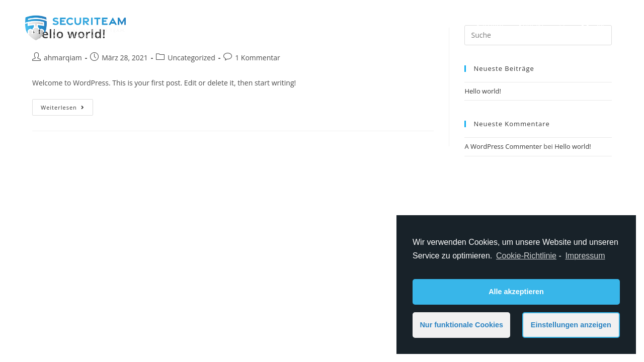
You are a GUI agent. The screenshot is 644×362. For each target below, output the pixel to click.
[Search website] (563, 25)
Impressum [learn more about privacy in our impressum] (585, 256)
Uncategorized (191, 58)
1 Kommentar (258, 58)
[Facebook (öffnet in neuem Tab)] (585, 25)
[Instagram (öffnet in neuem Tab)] (600, 25)
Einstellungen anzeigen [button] (571, 325)
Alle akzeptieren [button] (516, 292)
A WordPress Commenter (503, 146)
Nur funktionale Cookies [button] (461, 325)
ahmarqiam (63, 58)
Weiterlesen (63, 107)
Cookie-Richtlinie (526, 256)
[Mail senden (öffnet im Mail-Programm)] (615, 25)
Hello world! (483, 91)
